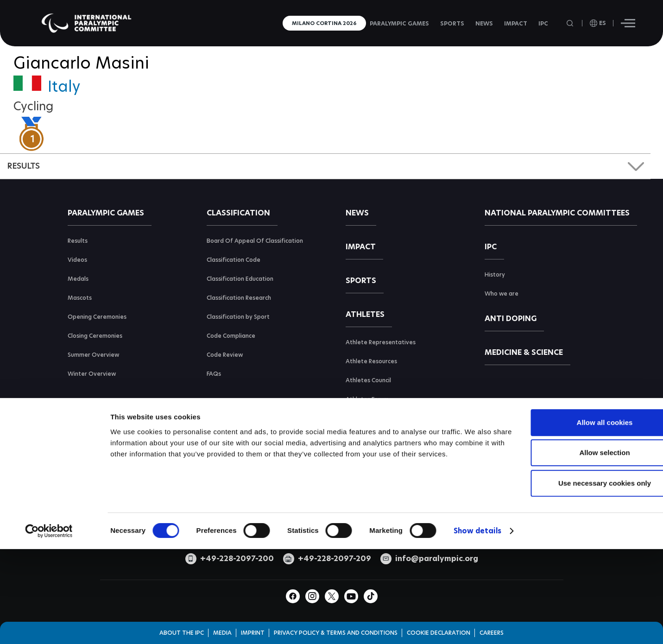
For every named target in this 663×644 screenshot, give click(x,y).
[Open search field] (571, 23)
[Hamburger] (628, 23)
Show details (477, 603)
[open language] (598, 23)
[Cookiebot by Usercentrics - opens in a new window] (49, 603)
